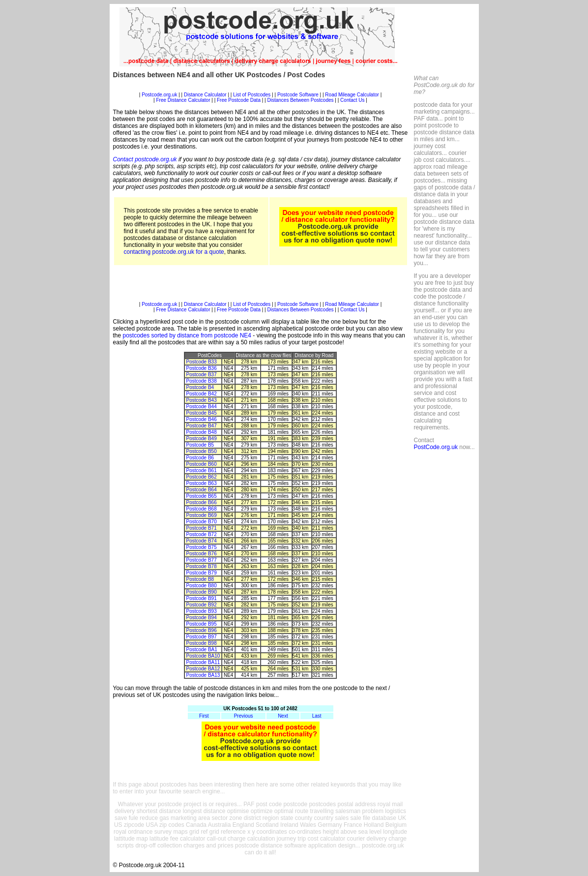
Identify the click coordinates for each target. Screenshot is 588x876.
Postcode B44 (201, 407)
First (204, 716)
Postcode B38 (201, 381)
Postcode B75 (201, 547)
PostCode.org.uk (436, 447)
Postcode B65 (201, 496)
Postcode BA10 (203, 656)
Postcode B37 (201, 375)
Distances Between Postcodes (300, 100)
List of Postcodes (252, 95)
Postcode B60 (201, 464)
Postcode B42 (201, 394)
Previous (244, 716)
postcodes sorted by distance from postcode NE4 (187, 335)
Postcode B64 (201, 490)
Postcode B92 (201, 605)
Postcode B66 (201, 502)
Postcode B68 (201, 509)
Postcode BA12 (203, 669)
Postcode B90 (201, 592)
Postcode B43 (201, 400)
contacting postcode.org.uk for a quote (174, 252)
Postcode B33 (201, 362)
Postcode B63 (201, 483)
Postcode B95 (201, 624)
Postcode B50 (201, 451)
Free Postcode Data (239, 100)
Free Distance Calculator (183, 100)
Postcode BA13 (203, 675)
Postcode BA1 (201, 649)
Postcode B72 (201, 534)
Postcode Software (298, 95)
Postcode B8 (200, 579)
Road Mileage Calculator (352, 95)
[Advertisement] (261, 88)
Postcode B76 (201, 554)
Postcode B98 (201, 643)
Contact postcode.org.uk (145, 159)
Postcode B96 (201, 630)
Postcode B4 (200, 387)
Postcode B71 (201, 528)
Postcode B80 (201, 586)
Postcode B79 (201, 573)
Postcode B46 (201, 419)
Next (283, 716)
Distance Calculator (205, 95)
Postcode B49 (201, 438)
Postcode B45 (201, 413)
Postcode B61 (201, 470)
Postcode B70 (201, 522)
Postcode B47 (201, 426)
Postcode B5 (200, 445)
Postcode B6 (200, 458)
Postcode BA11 (203, 662)
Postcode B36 (201, 368)
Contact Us (353, 100)
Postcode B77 (201, 560)
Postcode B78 (201, 566)
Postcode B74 (201, 541)
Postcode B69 (201, 515)
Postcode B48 (201, 432)
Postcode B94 (201, 618)
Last (317, 716)
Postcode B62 (201, 477)
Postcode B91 (201, 598)
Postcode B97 (201, 637)
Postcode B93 (201, 611)
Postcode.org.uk (159, 95)
